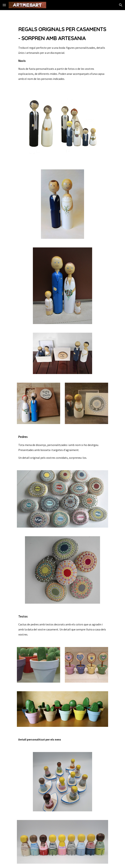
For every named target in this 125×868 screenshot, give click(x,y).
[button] (4, 5)
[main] (62, 53)
